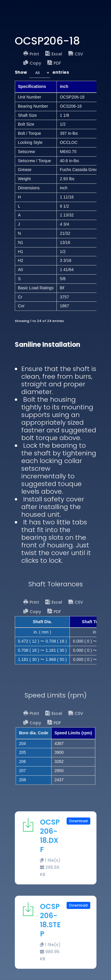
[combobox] (40, 73)
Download (78, 821)
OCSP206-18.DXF (50, 836)
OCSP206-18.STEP (50, 920)
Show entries (42, 73)
